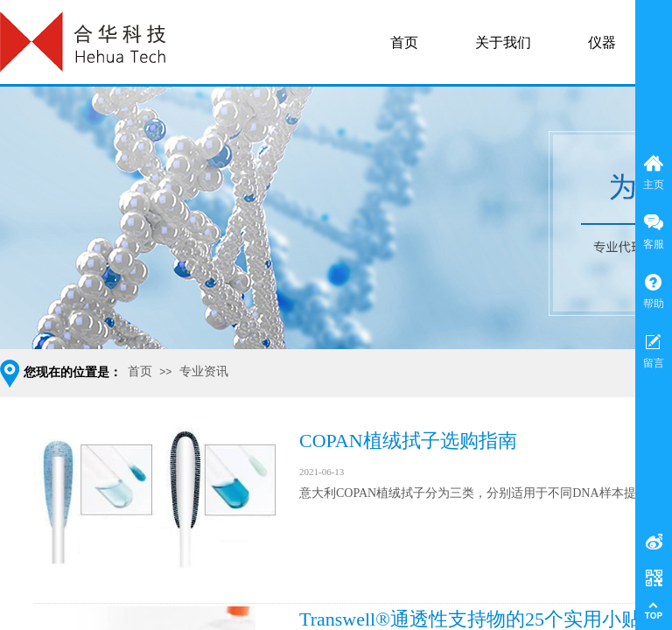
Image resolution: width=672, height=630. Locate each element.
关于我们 (503, 42)
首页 (140, 371)
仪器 (602, 42)
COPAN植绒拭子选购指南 (408, 441)
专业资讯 (204, 371)
